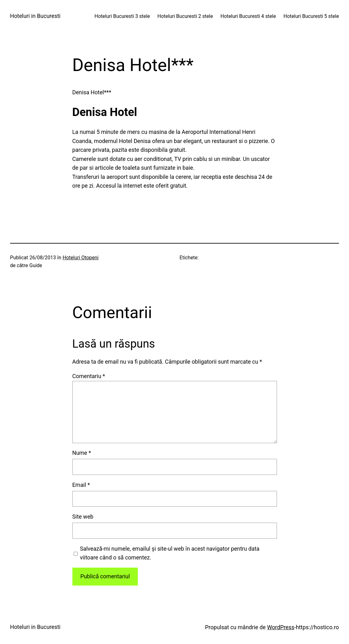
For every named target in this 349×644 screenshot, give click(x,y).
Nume (82, 453)
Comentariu (89, 376)
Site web (83, 517)
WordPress (281, 627)
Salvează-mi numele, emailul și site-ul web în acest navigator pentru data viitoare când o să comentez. (170, 553)
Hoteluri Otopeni (81, 258)
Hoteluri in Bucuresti (35, 16)
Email (81, 485)
